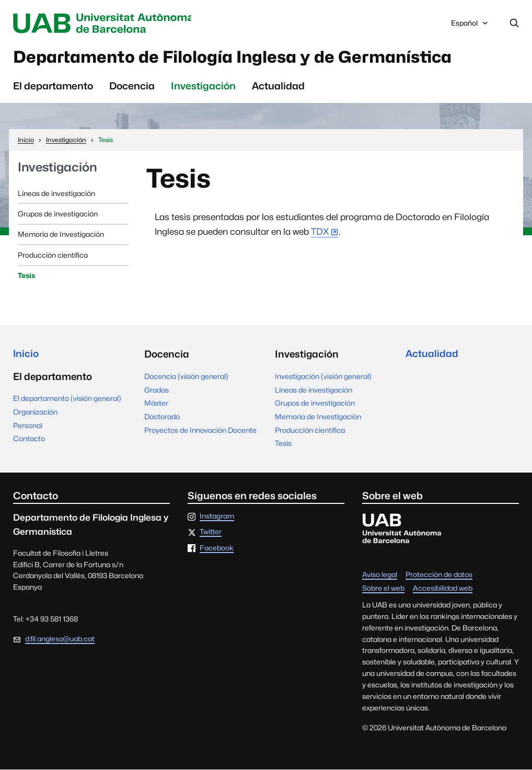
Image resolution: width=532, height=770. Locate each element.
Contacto (29, 440)
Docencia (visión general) (186, 377)
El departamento (53, 87)
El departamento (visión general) (67, 400)
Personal (28, 427)
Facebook (217, 549)
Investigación (203, 87)
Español (470, 26)
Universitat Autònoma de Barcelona (106, 23)
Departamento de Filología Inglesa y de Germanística (240, 57)
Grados (157, 390)
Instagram (217, 518)
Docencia (132, 87)
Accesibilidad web (443, 590)
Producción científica (53, 256)
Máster (156, 404)
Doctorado (162, 418)
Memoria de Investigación (61, 235)
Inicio (26, 355)
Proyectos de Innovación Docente (200, 431)
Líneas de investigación (56, 194)
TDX (320, 233)
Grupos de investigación (58, 215)
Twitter (211, 533)
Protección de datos (439, 576)
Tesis (26, 277)
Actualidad (278, 87)
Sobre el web (383, 590)
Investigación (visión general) (323, 377)
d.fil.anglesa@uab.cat (60, 640)
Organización (35, 413)
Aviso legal (380, 576)
